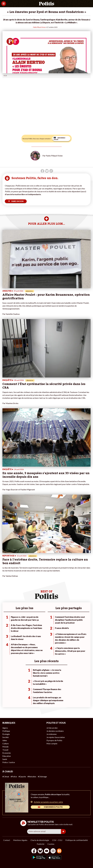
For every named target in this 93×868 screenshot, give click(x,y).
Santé (5, 759)
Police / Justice (9, 762)
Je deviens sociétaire (55, 731)
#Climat (6, 776)
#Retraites (32, 776)
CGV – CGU (57, 840)
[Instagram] (53, 851)
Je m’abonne (52, 734)
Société (6, 737)
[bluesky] (40, 851)
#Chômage (42, 776)
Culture (6, 743)
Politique (6, 731)
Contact (7, 840)
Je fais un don (52, 728)
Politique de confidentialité (77, 840)
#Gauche (22, 776)
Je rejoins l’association (56, 737)
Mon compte (52, 743)
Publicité (41, 844)
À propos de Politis (54, 740)
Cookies (51, 844)
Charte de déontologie (40, 840)
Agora (5, 728)
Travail (5, 750)
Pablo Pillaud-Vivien (39, 27)
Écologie (6, 734)
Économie (7, 753)
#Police (14, 776)
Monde (5, 747)
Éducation (7, 756)
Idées (5, 740)
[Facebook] (34, 851)
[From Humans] (59, 851)
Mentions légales (20, 840)
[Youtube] (47, 851)
